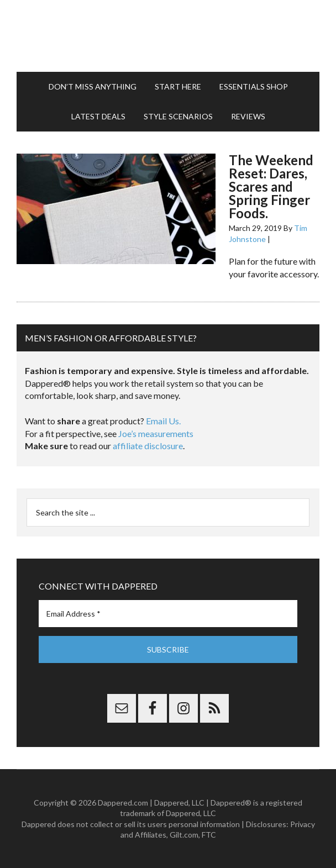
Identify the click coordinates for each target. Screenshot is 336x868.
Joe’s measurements (156, 433)
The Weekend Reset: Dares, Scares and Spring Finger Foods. (271, 186)
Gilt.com (184, 835)
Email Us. (163, 421)
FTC (209, 835)
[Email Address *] (168, 614)
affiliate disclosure (148, 446)
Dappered (168, 36)
